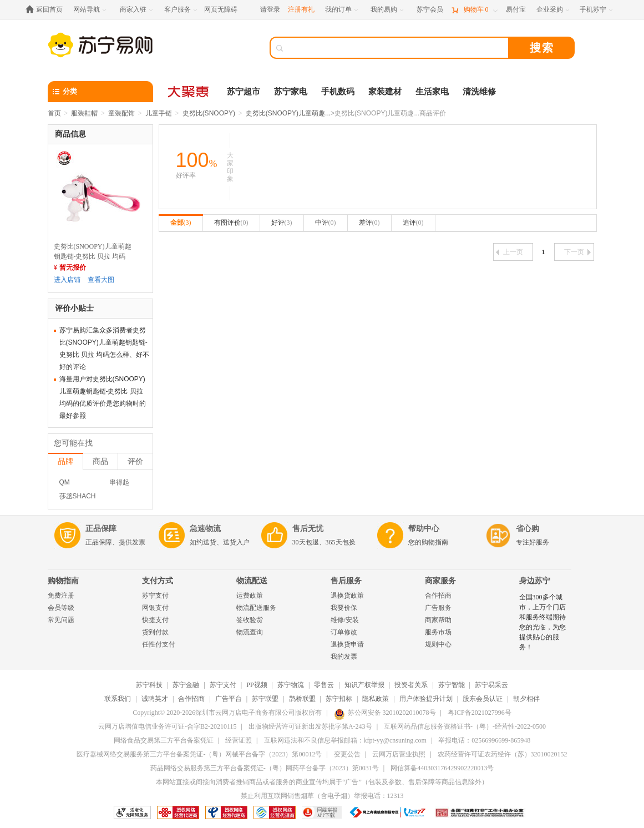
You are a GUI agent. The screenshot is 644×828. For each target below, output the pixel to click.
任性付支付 (159, 644)
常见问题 (61, 620)
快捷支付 (155, 620)
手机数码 (338, 92)
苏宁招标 (339, 699)
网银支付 (155, 608)
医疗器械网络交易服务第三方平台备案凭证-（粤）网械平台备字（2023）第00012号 (199, 754)
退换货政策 (347, 595)
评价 (135, 461)
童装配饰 (121, 113)
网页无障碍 (221, 9)
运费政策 (250, 595)
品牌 (65, 461)
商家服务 (440, 581)
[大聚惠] (189, 92)
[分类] (100, 92)
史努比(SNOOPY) (209, 113)
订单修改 (344, 632)
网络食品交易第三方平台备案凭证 (164, 740)
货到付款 (155, 632)
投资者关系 (411, 685)
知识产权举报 (364, 685)
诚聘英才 (155, 699)
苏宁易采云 (491, 685)
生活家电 (432, 92)
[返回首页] (47, 10)
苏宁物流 (291, 685)
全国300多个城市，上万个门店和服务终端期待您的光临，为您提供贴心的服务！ (542, 622)
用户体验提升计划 (426, 699)
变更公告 (347, 754)
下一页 (577, 252)
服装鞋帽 (84, 113)
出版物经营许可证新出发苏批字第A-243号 (310, 726)
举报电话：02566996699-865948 (484, 740)
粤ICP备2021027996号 (480, 713)
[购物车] (474, 10)
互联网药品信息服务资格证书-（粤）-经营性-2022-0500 (465, 726)
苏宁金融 (186, 685)
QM (65, 482)
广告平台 (229, 699)
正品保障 (101, 529)
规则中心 (438, 644)
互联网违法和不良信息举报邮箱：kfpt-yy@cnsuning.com (345, 740)
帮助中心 (424, 529)
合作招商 (438, 595)
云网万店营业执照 (399, 754)
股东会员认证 (483, 699)
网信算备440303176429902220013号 (442, 768)
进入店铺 (67, 280)
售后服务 (346, 581)
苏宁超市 (244, 92)
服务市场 (438, 632)
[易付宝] (516, 10)
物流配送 (252, 581)
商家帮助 (438, 620)
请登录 (270, 9)
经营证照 (239, 740)
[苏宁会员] (430, 10)
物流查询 (250, 632)
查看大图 (101, 280)
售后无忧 (308, 529)
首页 (54, 113)
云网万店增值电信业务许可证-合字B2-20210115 (168, 726)
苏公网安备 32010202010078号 (385, 713)
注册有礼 (301, 9)
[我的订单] (343, 10)
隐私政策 (376, 699)
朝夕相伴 (526, 699)
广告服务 (438, 608)
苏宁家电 (291, 92)
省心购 (528, 529)
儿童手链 (159, 113)
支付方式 (158, 581)
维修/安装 (345, 620)
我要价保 (344, 608)
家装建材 (385, 92)
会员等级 (61, 608)
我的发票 (344, 657)
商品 (100, 461)
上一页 (509, 252)
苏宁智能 (452, 685)
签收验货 (250, 620)
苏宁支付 (155, 595)
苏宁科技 (149, 685)
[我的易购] (388, 10)
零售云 (324, 685)
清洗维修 (479, 92)
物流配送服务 (256, 608)
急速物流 (205, 529)
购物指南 (63, 581)
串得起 (119, 482)
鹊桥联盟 (302, 699)
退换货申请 (347, 644)
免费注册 (61, 595)
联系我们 (118, 699)
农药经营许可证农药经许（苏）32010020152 (503, 754)
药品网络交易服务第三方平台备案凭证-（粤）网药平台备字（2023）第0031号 (265, 768)
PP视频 (257, 685)
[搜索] (397, 48)
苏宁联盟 (265, 699)
